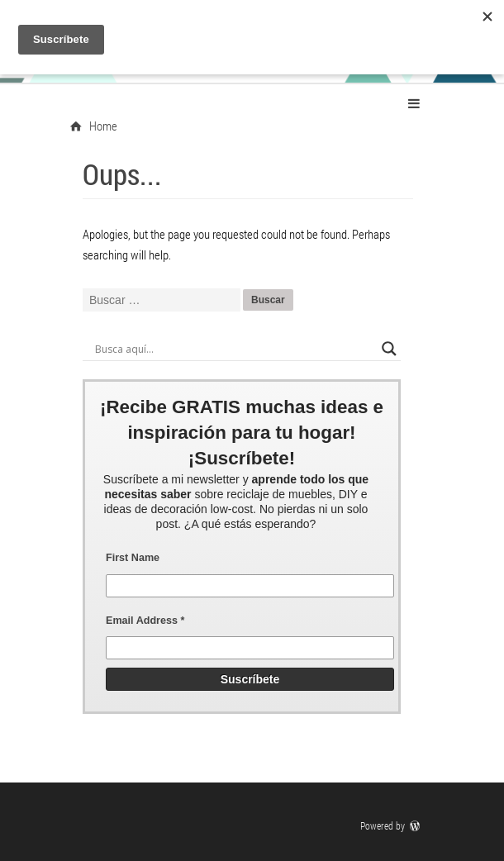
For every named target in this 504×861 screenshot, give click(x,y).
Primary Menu (414, 103)
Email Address (145, 621)
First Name (133, 558)
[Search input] (234, 349)
